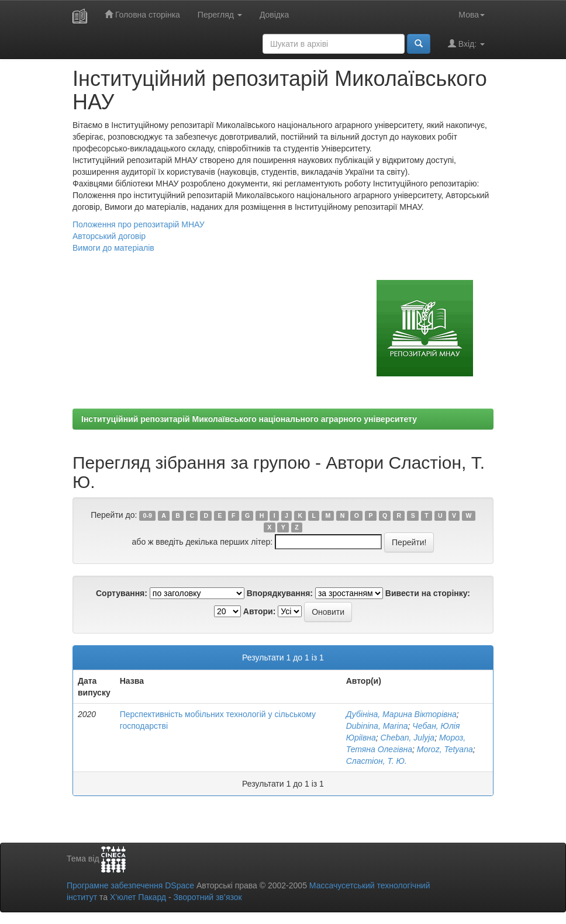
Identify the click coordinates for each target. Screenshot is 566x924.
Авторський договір (109, 236)
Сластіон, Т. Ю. (377, 761)
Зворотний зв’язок (207, 897)
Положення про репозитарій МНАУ (139, 224)
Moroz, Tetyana (445, 749)
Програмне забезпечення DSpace (130, 885)
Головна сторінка (142, 14)
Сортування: (122, 593)
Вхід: (466, 44)
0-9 (148, 515)
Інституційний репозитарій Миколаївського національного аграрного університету (249, 419)
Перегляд (220, 15)
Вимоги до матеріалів (113, 248)
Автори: (260, 611)
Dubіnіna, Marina (377, 726)
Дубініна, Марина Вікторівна (401, 714)
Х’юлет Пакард (138, 897)
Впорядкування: (280, 593)
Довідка (274, 15)
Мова (472, 15)
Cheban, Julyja (408, 738)
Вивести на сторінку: (428, 593)
